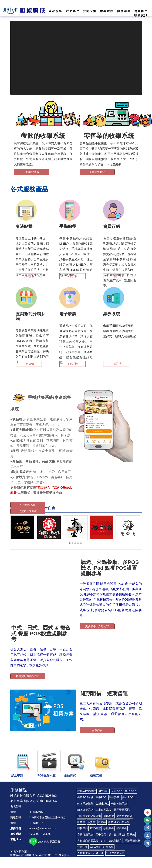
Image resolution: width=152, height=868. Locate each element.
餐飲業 (81, 822)
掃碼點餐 (109, 816)
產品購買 (70, 776)
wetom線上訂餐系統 (102, 847)
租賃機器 (83, 828)
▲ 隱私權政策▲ (20, 851)
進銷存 (102, 822)
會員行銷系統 (85, 834)
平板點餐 (114, 797)
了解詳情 (29, 276)
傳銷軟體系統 (119, 804)
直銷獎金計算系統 (124, 834)
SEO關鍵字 (115, 841)
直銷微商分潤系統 (88, 841)
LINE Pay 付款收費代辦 (91, 859)
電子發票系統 (122, 810)
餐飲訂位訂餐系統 (119, 822)
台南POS (117, 791)
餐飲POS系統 (85, 797)
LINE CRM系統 (116, 859)
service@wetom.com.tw (43, 828)
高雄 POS (128, 797)
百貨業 (92, 822)
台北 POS (130, 791)
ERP (104, 841)
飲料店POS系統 (87, 791)
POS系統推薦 (85, 804)
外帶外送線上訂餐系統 (90, 853)
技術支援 (96, 776)
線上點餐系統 (103, 810)
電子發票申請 (103, 834)
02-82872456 (36, 812)
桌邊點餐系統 (124, 816)
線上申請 (17, 776)
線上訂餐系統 (85, 810)
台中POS (101, 797)
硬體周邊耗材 (132, 841)
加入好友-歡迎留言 (44, 841)
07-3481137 (36, 823)
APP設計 (104, 791)
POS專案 (96, 828)
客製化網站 (102, 804)
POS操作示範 (47, 776)
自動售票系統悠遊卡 (89, 816)
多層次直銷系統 (115, 853)
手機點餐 (109, 828)
